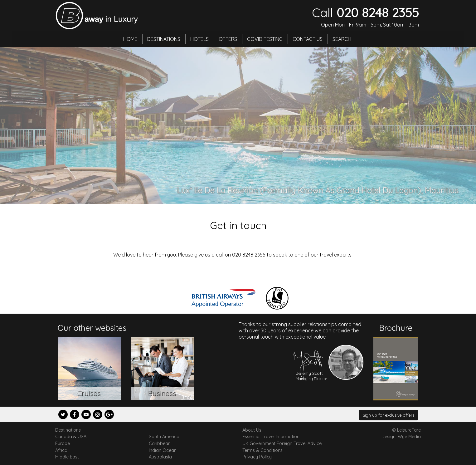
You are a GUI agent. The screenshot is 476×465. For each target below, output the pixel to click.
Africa (61, 450)
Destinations (164, 39)
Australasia (160, 457)
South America (164, 437)
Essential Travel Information (271, 437)
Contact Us (308, 39)
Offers (228, 39)
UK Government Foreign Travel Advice (282, 443)
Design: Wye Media (401, 437)
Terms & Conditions (262, 450)
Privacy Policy (257, 457)
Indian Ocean (163, 450)
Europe (63, 443)
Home (130, 39)
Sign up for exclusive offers (389, 415)
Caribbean (160, 443)
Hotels (199, 39)
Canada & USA (71, 437)
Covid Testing (265, 39)
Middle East (67, 457)
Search (342, 39)
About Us (252, 430)
